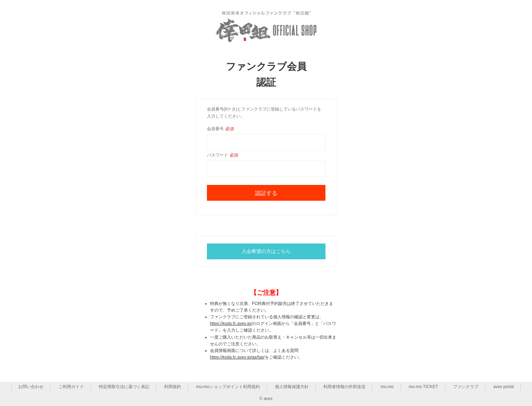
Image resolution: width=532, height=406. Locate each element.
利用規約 (173, 387)
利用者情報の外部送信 (344, 387)
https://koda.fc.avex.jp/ (231, 324)
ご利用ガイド (71, 387)
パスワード (223, 155)
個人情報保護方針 (292, 387)
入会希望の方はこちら (266, 251)
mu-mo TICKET (423, 387)
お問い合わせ (31, 387)
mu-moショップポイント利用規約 (228, 387)
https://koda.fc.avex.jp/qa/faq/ (237, 357)
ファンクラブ (466, 387)
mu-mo (387, 387)
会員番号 (220, 129)
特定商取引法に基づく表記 (124, 387)
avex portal (504, 387)
